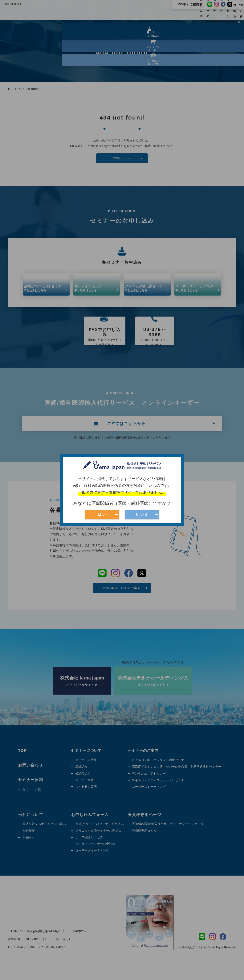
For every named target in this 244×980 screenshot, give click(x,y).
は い (102, 515)
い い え (142, 515)
